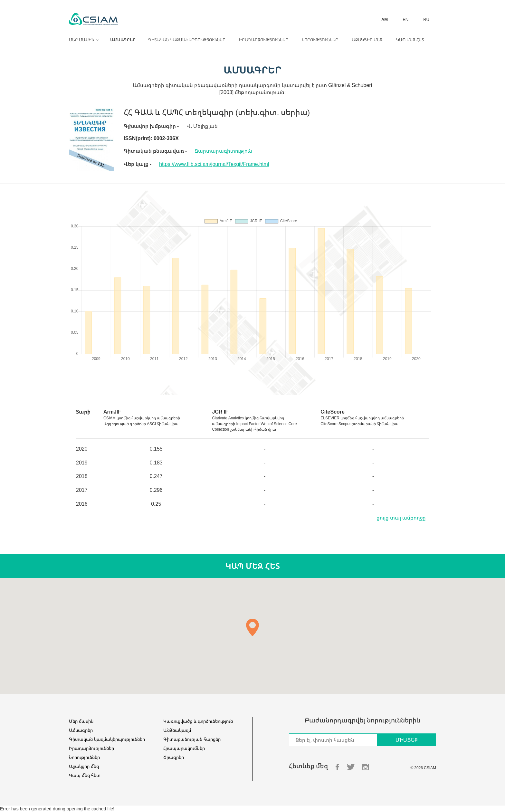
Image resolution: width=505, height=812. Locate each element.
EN (405, 19)
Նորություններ (320, 40)
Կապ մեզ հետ (410, 40)
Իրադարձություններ (264, 40)
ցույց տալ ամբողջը (401, 518)
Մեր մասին (83, 40)
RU (426, 19)
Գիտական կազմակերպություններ (187, 40)
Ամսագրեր (123, 40)
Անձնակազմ (177, 730)
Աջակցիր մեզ (367, 40)
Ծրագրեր (174, 757)
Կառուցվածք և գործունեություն (198, 721)
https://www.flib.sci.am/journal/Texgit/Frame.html (214, 164)
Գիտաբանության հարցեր (192, 739)
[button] (252, 627)
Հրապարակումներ (184, 748)
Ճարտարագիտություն (223, 151)
